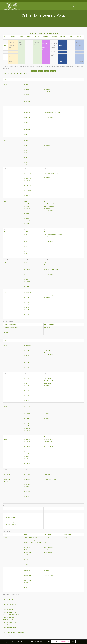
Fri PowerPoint (27, 562)
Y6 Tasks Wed (27, 282)
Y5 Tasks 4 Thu (27, 181)
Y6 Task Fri (26, 317)
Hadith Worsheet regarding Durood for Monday (53, 234)
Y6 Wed (26, 160)
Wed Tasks (28, 496)
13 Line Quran (47, 89)
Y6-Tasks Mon (27, 125)
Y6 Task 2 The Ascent (8, 599)
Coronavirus (67, 538)
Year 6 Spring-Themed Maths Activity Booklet (14, 633)
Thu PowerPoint (27, 557)
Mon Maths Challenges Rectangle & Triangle (33, 542)
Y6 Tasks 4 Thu (27, 193)
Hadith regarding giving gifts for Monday (52, 113)
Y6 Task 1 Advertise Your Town (10, 597)
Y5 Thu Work (27, 104)
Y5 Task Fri (26, 305)
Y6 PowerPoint (27, 421)
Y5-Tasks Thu (27, 120)
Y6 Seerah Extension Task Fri (50, 449)
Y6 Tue (26, 158)
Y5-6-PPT (26, 262)
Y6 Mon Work (27, 87)
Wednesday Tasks (8, 477)
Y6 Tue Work (27, 89)
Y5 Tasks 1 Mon (27, 173)
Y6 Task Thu (27, 314)
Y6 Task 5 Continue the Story (10, 607)
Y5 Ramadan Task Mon (49, 439)
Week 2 (6, 538)
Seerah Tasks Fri (48, 383)
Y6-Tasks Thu (27, 132)
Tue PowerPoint (27, 547)
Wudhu (49, 542)
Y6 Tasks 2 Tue (27, 188)
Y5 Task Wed (27, 300)
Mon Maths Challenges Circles (30, 545)
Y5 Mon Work (27, 97)
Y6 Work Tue (27, 218)
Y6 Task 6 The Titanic (8, 610)
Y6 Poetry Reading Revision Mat (11, 622)
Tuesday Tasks (7, 474)
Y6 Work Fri (27, 226)
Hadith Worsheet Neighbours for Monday (52, 204)
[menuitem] (78, 1)
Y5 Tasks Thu (27, 272)
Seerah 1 (46, 477)
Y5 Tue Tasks (27, 479)
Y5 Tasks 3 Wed (27, 178)
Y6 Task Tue (27, 310)
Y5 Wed (26, 148)
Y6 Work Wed (27, 221)
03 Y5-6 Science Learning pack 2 (11, 520)
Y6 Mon (26, 155)
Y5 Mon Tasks (27, 477)
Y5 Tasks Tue (27, 267)
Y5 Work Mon (27, 204)
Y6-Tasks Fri (27, 134)
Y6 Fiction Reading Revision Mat (11, 630)
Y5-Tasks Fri (27, 122)
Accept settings (55, 641)
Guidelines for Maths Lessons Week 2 (32, 538)
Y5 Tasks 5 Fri (27, 183)
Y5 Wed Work (27, 102)
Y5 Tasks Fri (27, 274)
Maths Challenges (28, 590)
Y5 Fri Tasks (27, 487)
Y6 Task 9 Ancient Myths (9, 617)
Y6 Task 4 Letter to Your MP (10, 604)
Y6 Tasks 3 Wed (27, 190)
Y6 (25, 496)
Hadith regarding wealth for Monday (51, 87)
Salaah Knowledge (48, 552)
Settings (73, 641)
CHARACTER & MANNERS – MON (51, 267)
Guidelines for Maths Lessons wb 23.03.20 (33, 568)
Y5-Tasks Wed (27, 117)
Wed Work (26, 555)
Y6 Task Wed (27, 312)
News (78, 1)
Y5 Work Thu (27, 211)
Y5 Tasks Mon (27, 265)
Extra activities (47, 328)
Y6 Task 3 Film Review (9, 602)
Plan (45, 85)
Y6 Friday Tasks (27, 501)
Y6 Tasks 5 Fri (27, 195)
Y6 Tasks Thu (27, 284)
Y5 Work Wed (27, 209)
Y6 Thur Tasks (27, 499)
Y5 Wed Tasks (27, 482)
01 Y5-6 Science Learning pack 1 (11, 515)
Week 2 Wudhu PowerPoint (50, 545)
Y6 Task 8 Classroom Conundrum (11, 615)
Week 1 (6, 568)
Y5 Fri (25, 153)
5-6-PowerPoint (28, 293)
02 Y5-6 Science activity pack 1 (10, 517)
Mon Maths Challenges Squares (31, 540)
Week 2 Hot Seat (48, 547)
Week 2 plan (47, 538)
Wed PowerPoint (28, 552)
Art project (6, 332)
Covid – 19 (82, 1)
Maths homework (8, 330)
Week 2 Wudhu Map (48, 550)
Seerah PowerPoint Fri (49, 381)
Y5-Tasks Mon (27, 113)
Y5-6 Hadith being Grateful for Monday (52, 143)
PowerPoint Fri (47, 414)
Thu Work (26, 559)
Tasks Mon (46, 411)
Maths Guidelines (28, 472)
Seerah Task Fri (47, 350)
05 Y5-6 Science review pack (10, 525)
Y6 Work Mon (27, 216)
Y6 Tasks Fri (27, 287)
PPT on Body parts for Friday (50, 237)
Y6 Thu (26, 162)
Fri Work (26, 564)
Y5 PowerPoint (27, 406)
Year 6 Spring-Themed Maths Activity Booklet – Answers (16, 635)
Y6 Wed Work (27, 92)
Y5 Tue (26, 145)
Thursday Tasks (7, 479)
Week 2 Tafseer (47, 540)
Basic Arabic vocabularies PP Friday (51, 206)
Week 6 (6, 439)
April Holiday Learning (9, 512)
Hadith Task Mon (48, 348)
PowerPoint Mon (47, 409)
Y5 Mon (26, 143)
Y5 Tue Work (27, 99)
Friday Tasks (7, 482)
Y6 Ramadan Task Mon (49, 447)
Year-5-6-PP (27, 232)
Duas (45, 573)
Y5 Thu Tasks (27, 484)
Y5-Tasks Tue (27, 115)
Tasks (5, 85)
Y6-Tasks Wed (27, 130)
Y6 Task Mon (27, 307)
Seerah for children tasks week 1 (51, 479)
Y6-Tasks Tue (27, 127)
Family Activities (48, 512)
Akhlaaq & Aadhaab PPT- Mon (50, 265)
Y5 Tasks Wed (27, 270)
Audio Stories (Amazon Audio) (10, 540)
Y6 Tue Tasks (27, 494)
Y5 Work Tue (27, 206)
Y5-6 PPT (26, 85)
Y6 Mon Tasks (27, 491)
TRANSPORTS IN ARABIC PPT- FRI (52, 270)
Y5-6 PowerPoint (28, 346)
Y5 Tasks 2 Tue (27, 176)
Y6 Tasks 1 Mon (27, 186)
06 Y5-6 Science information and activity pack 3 (14, 527)
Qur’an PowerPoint (48, 474)
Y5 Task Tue (27, 298)
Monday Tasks (7, 472)
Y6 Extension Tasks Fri (49, 416)
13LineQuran (47, 386)
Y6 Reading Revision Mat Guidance (11, 625)
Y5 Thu (26, 150)
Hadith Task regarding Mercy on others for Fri (53, 295)
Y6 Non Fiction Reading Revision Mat (12, 627)
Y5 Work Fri (27, 214)
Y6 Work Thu (27, 223)
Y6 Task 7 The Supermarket (10, 612)
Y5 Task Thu (27, 302)
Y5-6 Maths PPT (27, 171)
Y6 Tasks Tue (27, 279)
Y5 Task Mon (27, 295)
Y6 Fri (25, 165)
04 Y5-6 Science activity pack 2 (10, 522)
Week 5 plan (47, 472)
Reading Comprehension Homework (11, 328)
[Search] (82, 6)
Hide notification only (65, 641)
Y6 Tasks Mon (27, 277)
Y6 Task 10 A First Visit (9, 620)
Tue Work (26, 550)
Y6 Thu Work (27, 94)
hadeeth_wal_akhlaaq (49, 91)
